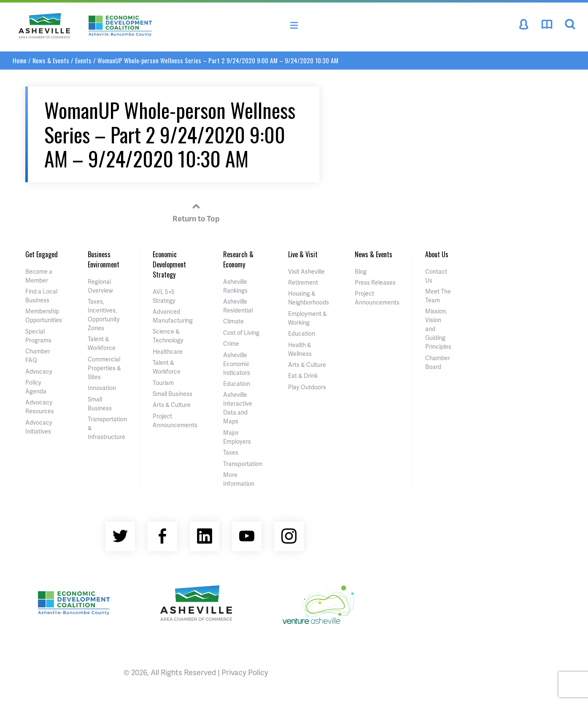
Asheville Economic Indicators (237, 364)
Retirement (303, 282)
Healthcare (168, 351)
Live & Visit (303, 254)
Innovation (102, 388)
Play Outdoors (307, 387)
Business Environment (104, 259)
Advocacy (39, 371)
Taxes (231, 452)
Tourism (163, 383)
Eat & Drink (303, 376)
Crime (231, 343)
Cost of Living (241, 333)
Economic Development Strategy (169, 264)
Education (237, 384)
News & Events (51, 60)
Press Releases (375, 282)
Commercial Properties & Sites (104, 368)
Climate (233, 321)
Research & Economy (238, 259)
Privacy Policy (245, 672)
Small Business (173, 394)
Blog (361, 271)
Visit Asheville (306, 271)
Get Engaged (42, 254)
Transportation (243, 464)
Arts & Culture (172, 405)
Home (20, 60)
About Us (437, 254)
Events (83, 60)
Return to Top (196, 211)
